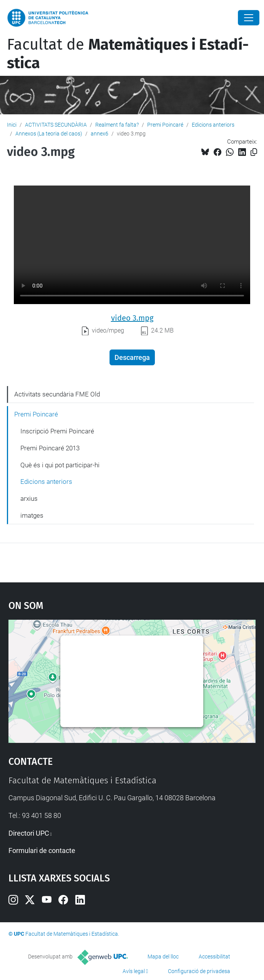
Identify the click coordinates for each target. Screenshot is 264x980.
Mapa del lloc (163, 957)
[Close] (249, 18)
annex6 (100, 134)
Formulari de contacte (42, 850)
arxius (29, 498)
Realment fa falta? (117, 125)
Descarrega (132, 357)
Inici (12, 125)
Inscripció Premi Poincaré (57, 431)
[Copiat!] (254, 152)
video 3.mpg (132, 318)
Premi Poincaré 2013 (50, 448)
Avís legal (134, 971)
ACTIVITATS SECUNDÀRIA (56, 125)
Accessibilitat (214, 957)
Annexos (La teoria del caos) (49, 134)
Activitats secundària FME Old (57, 394)
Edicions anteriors (213, 125)
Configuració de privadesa (199, 971)
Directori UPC (29, 833)
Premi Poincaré (165, 125)
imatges (32, 515)
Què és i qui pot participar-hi (60, 465)
